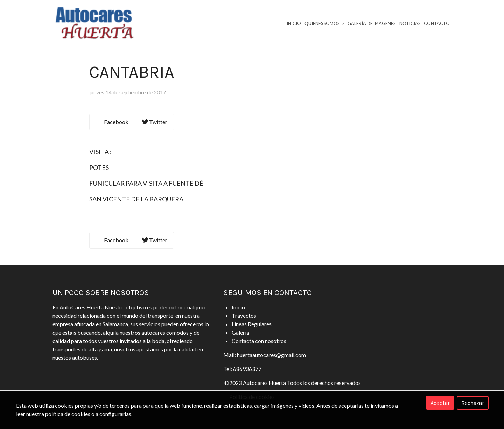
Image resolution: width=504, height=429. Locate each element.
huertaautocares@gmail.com (271, 355)
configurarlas (115, 414)
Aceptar (440, 403)
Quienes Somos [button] (324, 23)
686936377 (247, 369)
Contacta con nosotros (259, 341)
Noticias (410, 23)
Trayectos (244, 316)
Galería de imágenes (372, 23)
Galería (240, 332)
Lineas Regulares (252, 324)
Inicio (294, 23)
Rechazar (473, 403)
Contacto (437, 23)
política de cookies (68, 414)
